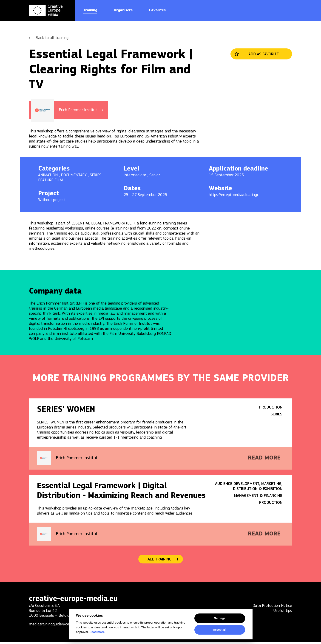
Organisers (123, 10)
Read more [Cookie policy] (97, 632)
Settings (220, 618)
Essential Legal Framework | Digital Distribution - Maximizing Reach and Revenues (122, 492)
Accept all (220, 630)
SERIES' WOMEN (67, 410)
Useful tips (283, 613)
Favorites (157, 10)
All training (159, 561)
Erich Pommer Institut (78, 459)
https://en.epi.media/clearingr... (234, 195)
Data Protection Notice (272, 608)
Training (90, 10)
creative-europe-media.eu (76, 601)
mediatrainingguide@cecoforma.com (60, 626)
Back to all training (52, 38)
